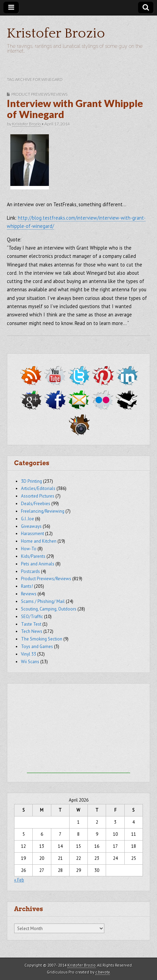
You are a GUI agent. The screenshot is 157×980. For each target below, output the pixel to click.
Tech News (32, 631)
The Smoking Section (42, 639)
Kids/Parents (33, 556)
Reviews (29, 594)
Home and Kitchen (39, 541)
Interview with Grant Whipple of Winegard (75, 109)
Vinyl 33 (29, 654)
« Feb (19, 880)
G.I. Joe (28, 519)
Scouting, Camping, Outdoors (49, 609)
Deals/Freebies (36, 504)
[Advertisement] (78, 730)
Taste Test (31, 624)
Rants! (27, 586)
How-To (29, 549)
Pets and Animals (38, 564)
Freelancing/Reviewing (43, 511)
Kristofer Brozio (56, 33)
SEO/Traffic (32, 617)
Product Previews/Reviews (39, 94)
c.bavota (103, 972)
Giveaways (31, 526)
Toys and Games (37, 647)
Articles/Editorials (38, 488)
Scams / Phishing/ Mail (43, 601)
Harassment (33, 534)
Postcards (30, 571)
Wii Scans (30, 662)
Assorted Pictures (38, 496)
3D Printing (32, 481)
